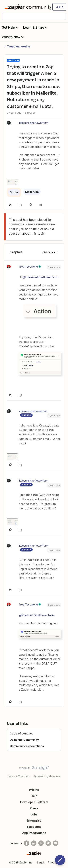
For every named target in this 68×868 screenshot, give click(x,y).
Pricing (34, 790)
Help (34, 796)
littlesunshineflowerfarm (34, 123)
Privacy (53, 862)
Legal (41, 862)
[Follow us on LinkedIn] (34, 843)
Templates (34, 827)
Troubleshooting (19, 46)
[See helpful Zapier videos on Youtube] (55, 843)
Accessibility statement (47, 776)
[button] (59, 7)
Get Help (11, 27)
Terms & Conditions (19, 776)
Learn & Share (36, 27)
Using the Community (24, 740)
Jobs (34, 814)
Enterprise (34, 821)
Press (34, 808)
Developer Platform (34, 802)
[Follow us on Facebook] (26, 843)
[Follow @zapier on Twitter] (48, 843)
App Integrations (34, 833)
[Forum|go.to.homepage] (26, 7)
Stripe (14, 192)
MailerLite (32, 192)
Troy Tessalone (28, 267)
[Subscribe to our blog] (41, 843)
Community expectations (27, 746)
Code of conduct (21, 733)
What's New (13, 37)
